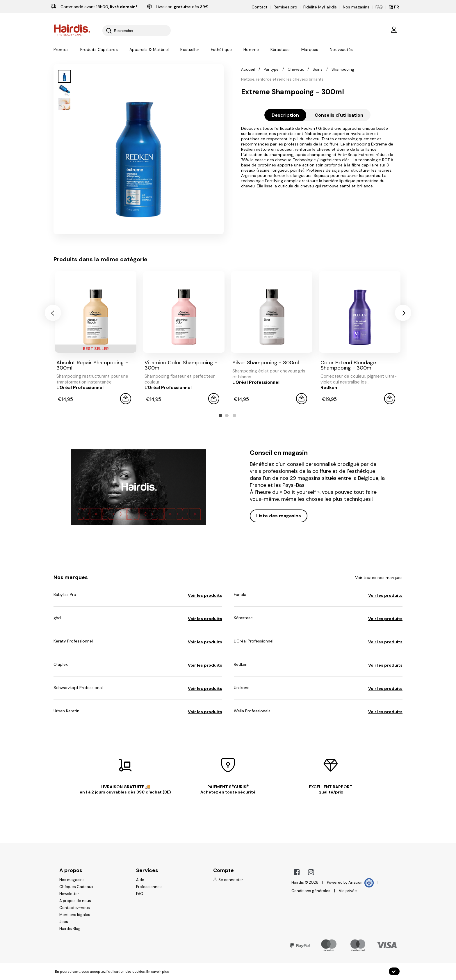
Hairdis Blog (70, 929)
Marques (310, 50)
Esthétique (221, 50)
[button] (220, 416)
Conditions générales (311, 891)
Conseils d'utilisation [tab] (339, 115)
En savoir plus (158, 972)
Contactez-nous (75, 908)
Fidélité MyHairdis (320, 7)
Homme (251, 50)
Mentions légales (75, 915)
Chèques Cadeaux (76, 887)
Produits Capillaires (99, 50)
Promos (61, 50)
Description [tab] (285, 115)
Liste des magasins (279, 516)
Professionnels (149, 887)
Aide (140, 880)
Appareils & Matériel (149, 50)
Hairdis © (300, 882)
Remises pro (285, 7)
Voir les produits (205, 595)
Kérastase (280, 50)
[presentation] (53, 313)
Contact (260, 7)
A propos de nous (75, 901)
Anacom (361, 882)
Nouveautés (341, 50)
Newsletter (69, 894)
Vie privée (348, 891)
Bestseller (190, 50)
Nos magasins (356, 7)
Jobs (64, 922)
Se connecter (228, 880)
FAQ (379, 7)
